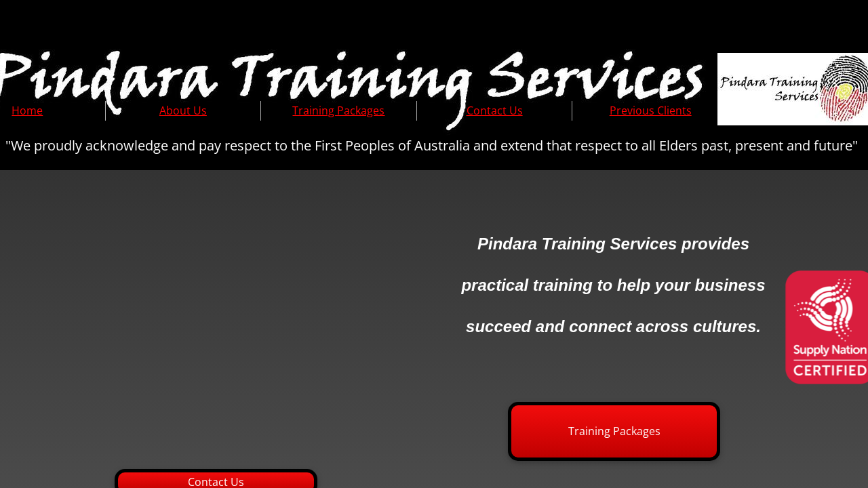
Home (27, 110)
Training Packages (338, 110)
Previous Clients (651, 110)
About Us (183, 110)
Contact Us (495, 110)
